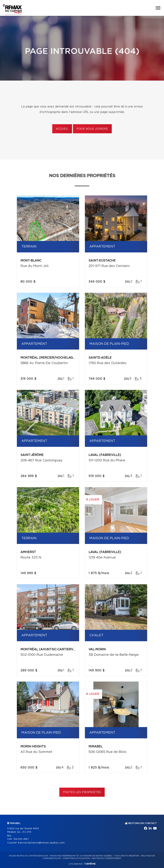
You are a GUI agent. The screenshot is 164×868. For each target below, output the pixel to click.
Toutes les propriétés (82, 792)
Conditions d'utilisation (76, 858)
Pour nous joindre (92, 129)
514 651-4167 (21, 839)
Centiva (90, 864)
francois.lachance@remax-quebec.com (41, 843)
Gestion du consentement (106, 858)
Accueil (62, 129)
